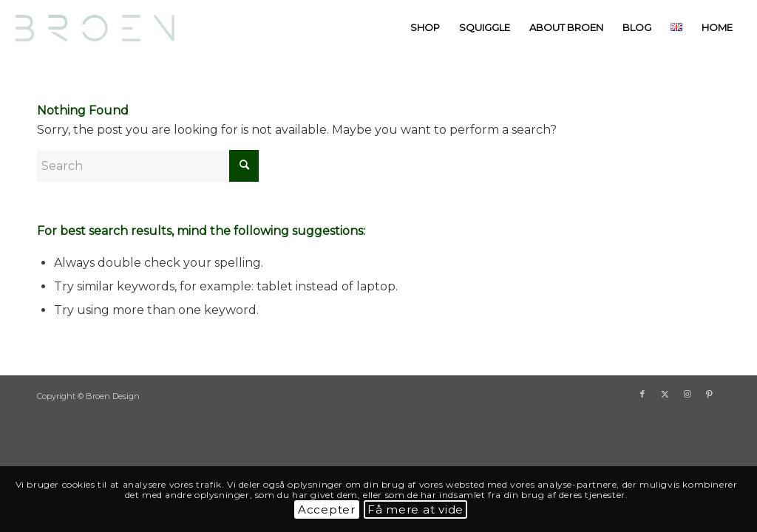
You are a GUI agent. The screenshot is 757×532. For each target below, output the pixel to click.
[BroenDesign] (99, 28)
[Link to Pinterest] (709, 394)
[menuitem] (425, 28)
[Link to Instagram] (687, 394)
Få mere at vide (415, 509)
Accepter (327, 509)
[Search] (148, 166)
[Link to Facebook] (642, 394)
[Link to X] (665, 394)
